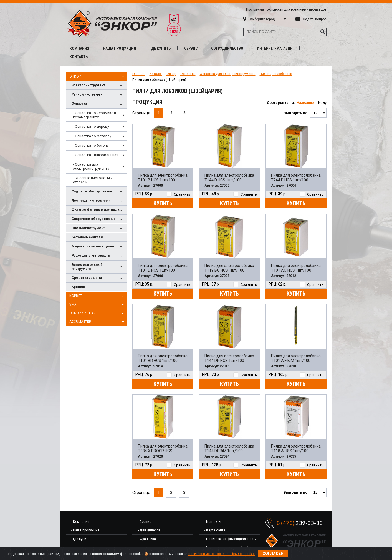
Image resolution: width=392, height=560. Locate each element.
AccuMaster (97, 322)
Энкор (97, 77)
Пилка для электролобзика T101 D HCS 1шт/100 (163, 268)
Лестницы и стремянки (98, 201)
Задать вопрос (315, 19)
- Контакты (213, 522)
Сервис (191, 48)
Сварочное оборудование (98, 219)
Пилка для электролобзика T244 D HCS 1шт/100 (296, 178)
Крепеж (78, 287)
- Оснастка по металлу (92, 136)
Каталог (156, 74)
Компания (79, 48)
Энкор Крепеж (97, 313)
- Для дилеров (149, 530)
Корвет (97, 296)
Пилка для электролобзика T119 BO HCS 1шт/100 (229, 268)
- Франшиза (147, 539)
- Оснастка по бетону (91, 145)
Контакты (79, 57)
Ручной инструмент (98, 95)
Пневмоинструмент (98, 228)
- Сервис (145, 522)
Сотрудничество (227, 48)
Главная (139, 74)
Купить (163, 203)
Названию (305, 103)
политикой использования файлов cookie (222, 554)
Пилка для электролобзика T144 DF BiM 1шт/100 (229, 448)
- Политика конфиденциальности (231, 539)
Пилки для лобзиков (276, 74)
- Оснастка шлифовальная (96, 155)
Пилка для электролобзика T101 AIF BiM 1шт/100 (296, 358)
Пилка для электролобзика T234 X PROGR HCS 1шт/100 (163, 449)
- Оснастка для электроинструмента (91, 166)
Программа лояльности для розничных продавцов (286, 9)
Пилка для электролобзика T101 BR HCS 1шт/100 (163, 358)
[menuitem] (96, 115)
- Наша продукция (85, 530)
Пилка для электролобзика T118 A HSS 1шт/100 (296, 448)
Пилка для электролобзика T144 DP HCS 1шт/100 (229, 358)
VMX (97, 305)
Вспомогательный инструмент (98, 267)
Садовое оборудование (98, 192)
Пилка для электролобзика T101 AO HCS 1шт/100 (296, 268)
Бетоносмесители (87, 237)
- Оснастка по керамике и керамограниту (94, 115)
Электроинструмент (98, 86)
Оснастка (98, 104)
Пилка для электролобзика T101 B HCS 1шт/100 (163, 178)
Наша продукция (119, 48)
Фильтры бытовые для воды (98, 210)
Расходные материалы (98, 256)
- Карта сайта (215, 530)
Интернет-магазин (275, 48)
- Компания (80, 522)
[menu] (96, 147)
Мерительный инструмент (98, 247)
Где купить (160, 48)
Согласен (273, 553)
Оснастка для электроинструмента (228, 74)
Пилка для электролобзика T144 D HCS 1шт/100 (229, 178)
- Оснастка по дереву (91, 127)
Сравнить (179, 194)
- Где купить (80, 539)
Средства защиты (98, 278)
